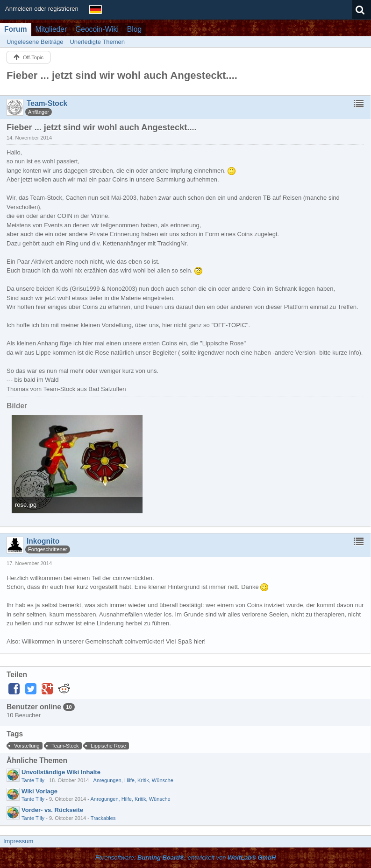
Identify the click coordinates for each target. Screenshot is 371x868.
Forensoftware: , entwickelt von (186, 857)
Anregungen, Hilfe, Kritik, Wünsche (133, 780)
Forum (16, 29)
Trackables (103, 818)
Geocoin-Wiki (97, 29)
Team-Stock (65, 746)
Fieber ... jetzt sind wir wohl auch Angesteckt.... (122, 75)
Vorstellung (27, 746)
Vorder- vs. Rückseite (52, 810)
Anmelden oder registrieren (42, 9)
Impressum (18, 841)
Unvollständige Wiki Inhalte (61, 772)
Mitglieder (51, 29)
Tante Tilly (33, 780)
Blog (134, 29)
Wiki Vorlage (39, 791)
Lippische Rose (108, 746)
